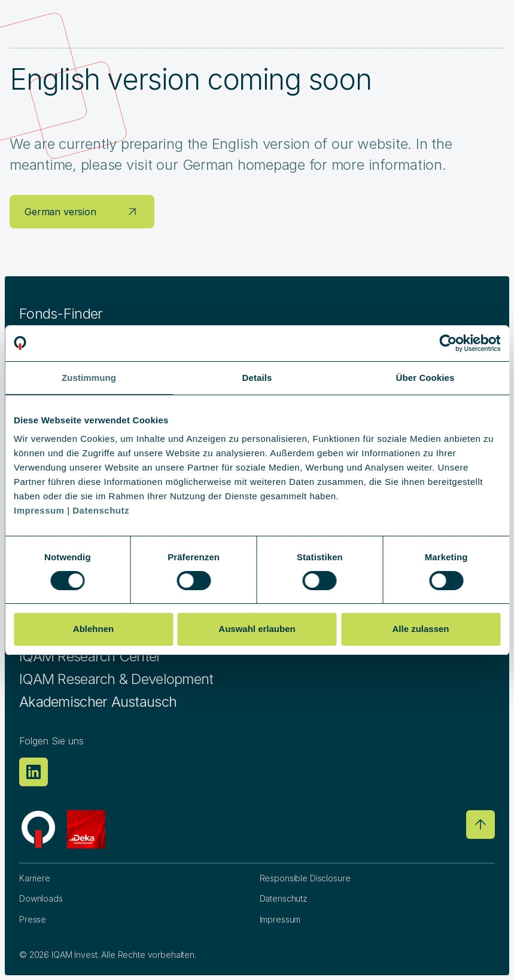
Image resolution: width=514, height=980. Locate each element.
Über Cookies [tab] (425, 378)
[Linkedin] (34, 772)
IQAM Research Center (90, 656)
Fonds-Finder (61, 314)
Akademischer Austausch (98, 702)
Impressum (280, 919)
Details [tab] (257, 378)
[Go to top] (480, 825)
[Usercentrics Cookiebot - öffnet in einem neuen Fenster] (448, 343)
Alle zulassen (420, 629)
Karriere (35, 878)
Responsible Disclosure (305, 878)
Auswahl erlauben (257, 629)
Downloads (41, 898)
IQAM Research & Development (116, 679)
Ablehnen (93, 629)
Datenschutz (284, 898)
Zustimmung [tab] (89, 378)
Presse (33, 919)
